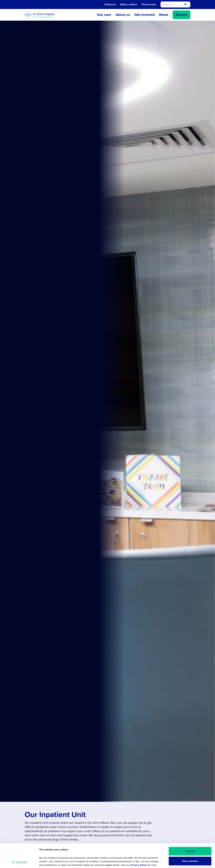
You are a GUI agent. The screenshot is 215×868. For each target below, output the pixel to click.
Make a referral (129, 4)
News (164, 15)
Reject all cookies (190, 848)
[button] (104, 15)
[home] (40, 15)
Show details (166, 862)
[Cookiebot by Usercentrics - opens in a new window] (19, 862)
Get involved (145, 15)
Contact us (110, 4)
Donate (181, 15)
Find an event (149, 4)
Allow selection (190, 839)
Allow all (190, 829)
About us (123, 15)
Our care (104, 15)
